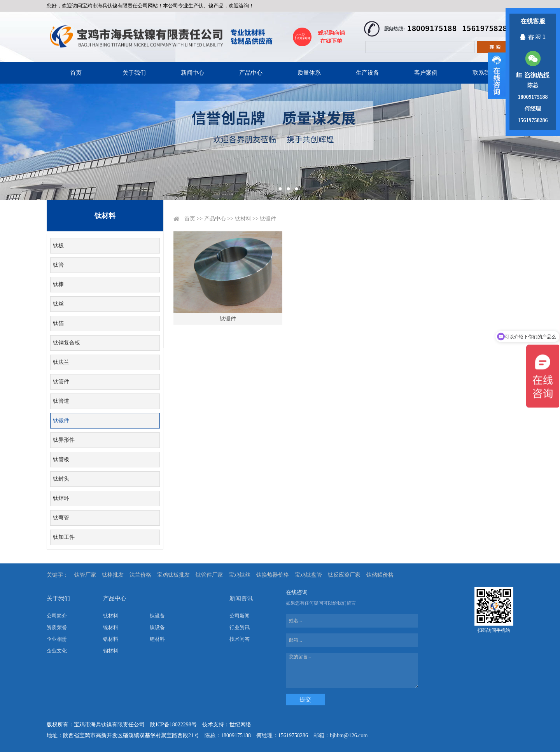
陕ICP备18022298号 (173, 725)
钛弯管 (61, 518)
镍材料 (111, 627)
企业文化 (57, 651)
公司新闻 (240, 616)
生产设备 (367, 73)
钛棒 (58, 284)
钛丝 (58, 304)
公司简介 (57, 616)
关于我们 (134, 73)
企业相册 (57, 639)
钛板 (58, 246)
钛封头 (61, 479)
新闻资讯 (241, 598)
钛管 (58, 265)
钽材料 (157, 639)
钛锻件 (61, 421)
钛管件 (61, 382)
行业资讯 (240, 627)
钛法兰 (61, 362)
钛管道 (61, 401)
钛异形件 (64, 440)
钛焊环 (61, 498)
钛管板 (61, 459)
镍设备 (157, 627)
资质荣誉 (57, 627)
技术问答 (240, 639)
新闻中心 (192, 73)
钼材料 (111, 651)
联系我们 (484, 73)
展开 (497, 76)
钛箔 (58, 323)
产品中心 (251, 73)
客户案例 (426, 73)
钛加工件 (64, 537)
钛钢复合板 (66, 343)
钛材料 (243, 219)
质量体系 (309, 73)
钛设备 (157, 616)
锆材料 (111, 639)
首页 (76, 73)
